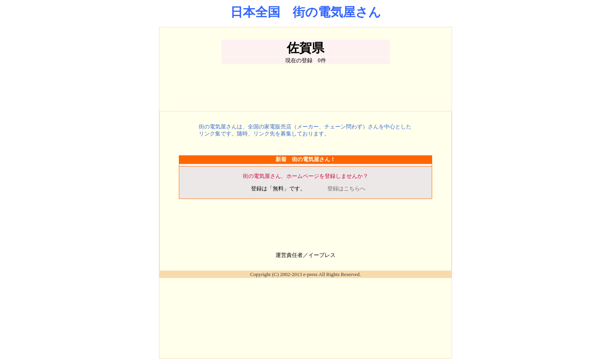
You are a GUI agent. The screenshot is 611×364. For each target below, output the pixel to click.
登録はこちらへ (346, 189)
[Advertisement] (305, 88)
